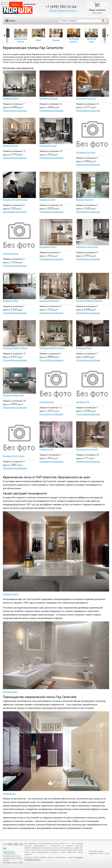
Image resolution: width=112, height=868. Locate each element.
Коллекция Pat (83, 402)
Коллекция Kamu (11, 253)
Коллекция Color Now (86, 98)
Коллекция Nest (47, 402)
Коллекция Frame (47, 200)
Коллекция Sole (47, 449)
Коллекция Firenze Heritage (15, 200)
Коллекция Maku (10, 301)
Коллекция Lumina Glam (87, 247)
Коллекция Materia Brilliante (89, 301)
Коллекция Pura (9, 794)
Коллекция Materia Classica (15, 348)
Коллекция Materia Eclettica (52, 348)
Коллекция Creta (10, 146)
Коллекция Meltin (84, 348)
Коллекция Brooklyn (49, 98)
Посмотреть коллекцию (15, 110)
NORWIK (18, 10)
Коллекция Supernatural (87, 449)
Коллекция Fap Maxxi (86, 152)
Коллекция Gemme (85, 200)
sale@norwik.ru (9, 852)
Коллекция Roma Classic (14, 456)
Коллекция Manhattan (50, 301)
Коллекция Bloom (11, 98)
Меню (12, 21)
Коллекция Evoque (48, 146)
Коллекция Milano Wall (13, 395)
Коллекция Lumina (48, 247)
